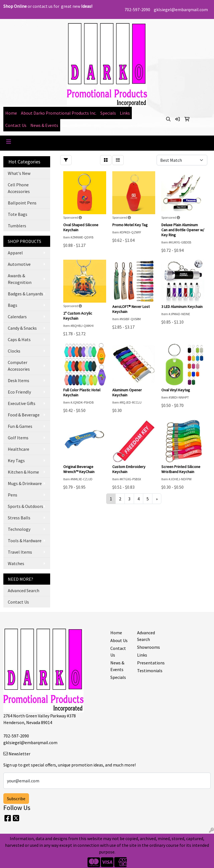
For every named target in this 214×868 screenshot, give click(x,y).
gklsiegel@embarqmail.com (181, 9)
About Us (119, 640)
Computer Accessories (19, 366)
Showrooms (147, 647)
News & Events (44, 125)
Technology (19, 529)
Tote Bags (18, 214)
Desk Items (19, 380)
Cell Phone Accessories (19, 188)
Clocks (14, 351)
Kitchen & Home (23, 472)
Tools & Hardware (25, 541)
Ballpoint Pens (22, 203)
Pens (13, 495)
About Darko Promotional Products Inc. (59, 113)
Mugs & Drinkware (25, 483)
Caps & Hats (19, 339)
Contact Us (16, 125)
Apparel (15, 253)
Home (11, 113)
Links (125, 113)
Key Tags (16, 460)
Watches (16, 563)
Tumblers (17, 226)
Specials (108, 113)
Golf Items (18, 438)
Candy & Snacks (22, 328)
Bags (13, 305)
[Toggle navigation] (9, 142)
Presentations (147, 663)
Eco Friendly (19, 392)
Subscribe (16, 799)
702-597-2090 (137, 9)
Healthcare (19, 449)
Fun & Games (20, 426)
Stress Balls (19, 518)
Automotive (19, 264)
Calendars (17, 317)
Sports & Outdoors (25, 506)
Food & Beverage (24, 415)
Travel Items (20, 552)
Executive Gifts (22, 403)
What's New (19, 173)
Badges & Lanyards (25, 294)
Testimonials (147, 671)
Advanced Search (24, 590)
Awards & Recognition (20, 279)
